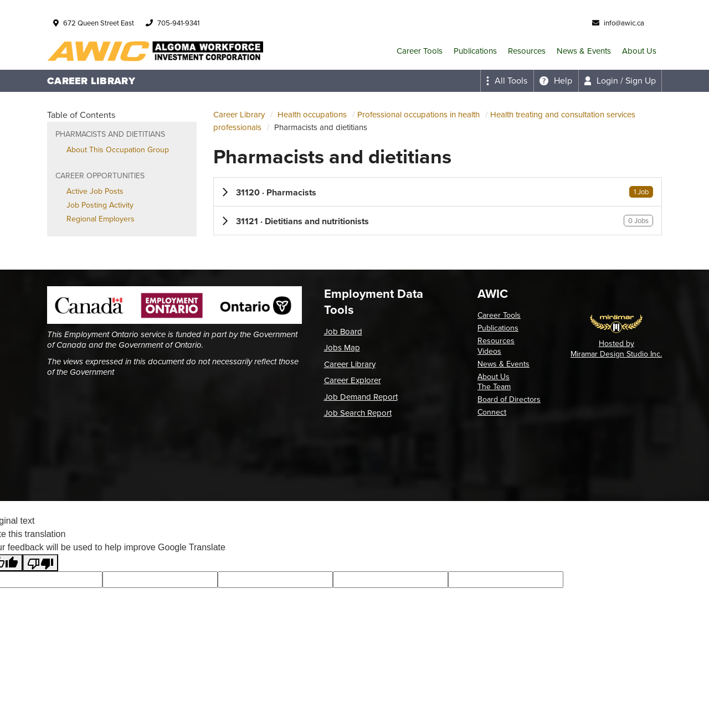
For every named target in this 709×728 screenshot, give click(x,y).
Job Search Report (358, 413)
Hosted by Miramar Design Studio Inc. (616, 348)
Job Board (343, 332)
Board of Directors (509, 399)
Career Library (239, 115)
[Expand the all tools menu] (507, 81)
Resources (527, 51)
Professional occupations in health (418, 115)
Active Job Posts (95, 191)
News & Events (584, 51)
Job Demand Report (361, 397)
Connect (492, 412)
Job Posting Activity (100, 205)
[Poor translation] (40, 563)
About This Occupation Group (118, 150)
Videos (489, 351)
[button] (438, 192)
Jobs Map (342, 348)
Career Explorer (353, 380)
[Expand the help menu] (556, 81)
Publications (475, 51)
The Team (494, 387)
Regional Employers (101, 219)
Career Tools (420, 51)
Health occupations (312, 115)
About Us (639, 51)
